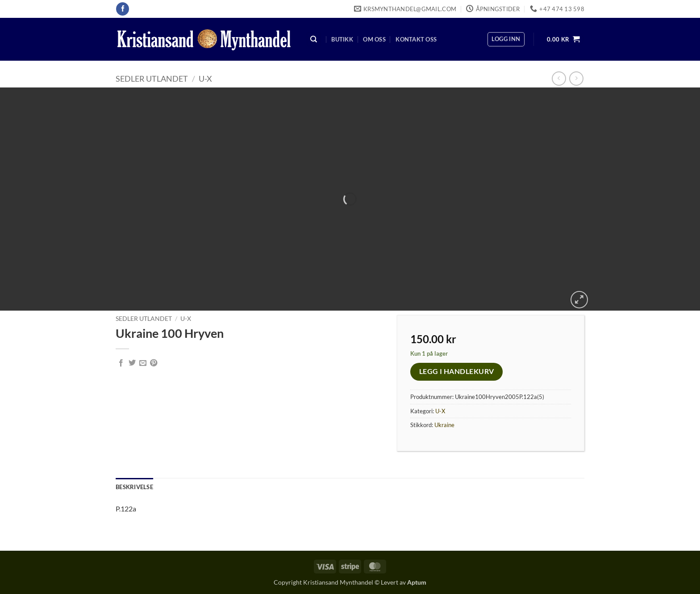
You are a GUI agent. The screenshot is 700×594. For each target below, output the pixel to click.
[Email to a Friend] (143, 363)
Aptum (417, 582)
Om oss (374, 39)
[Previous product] (576, 78)
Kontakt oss (416, 39)
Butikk (342, 39)
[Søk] (314, 39)
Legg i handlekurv (457, 371)
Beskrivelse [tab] (134, 487)
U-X (205, 79)
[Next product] (559, 78)
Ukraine (444, 425)
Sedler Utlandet (152, 79)
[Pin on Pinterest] (154, 363)
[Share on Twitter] (132, 363)
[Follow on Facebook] (123, 9)
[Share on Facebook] (121, 363)
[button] (506, 39)
